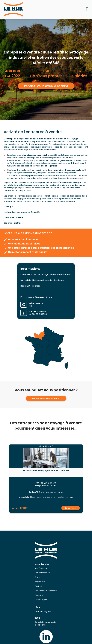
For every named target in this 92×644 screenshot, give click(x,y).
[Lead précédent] (6, 478)
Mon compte (41, 600)
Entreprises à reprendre (46, 591)
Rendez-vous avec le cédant (46, 86)
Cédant (38, 586)
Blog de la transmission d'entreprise (46, 623)
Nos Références (42, 573)
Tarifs (37, 577)
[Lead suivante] (86, 478)
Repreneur (40, 582)
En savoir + (71, 508)
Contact (39, 595)
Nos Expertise (41, 568)
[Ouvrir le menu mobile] (87, 9)
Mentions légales (43, 611)
